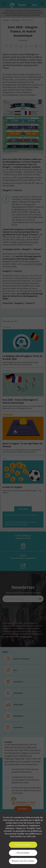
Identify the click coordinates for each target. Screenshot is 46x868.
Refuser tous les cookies (23, 861)
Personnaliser (23, 853)
